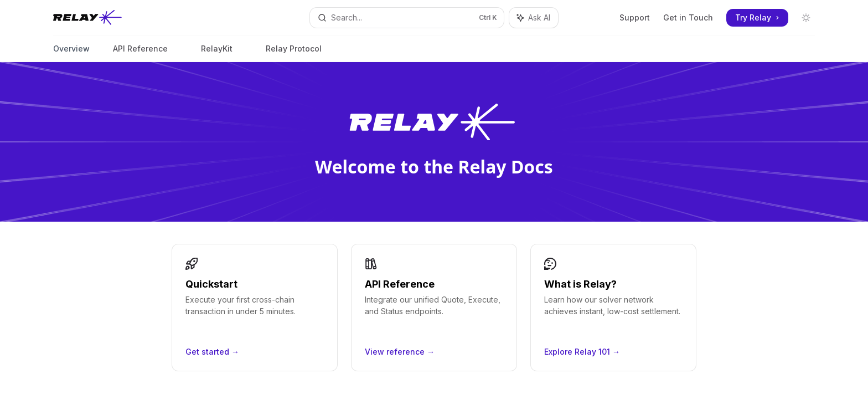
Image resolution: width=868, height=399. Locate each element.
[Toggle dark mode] (806, 18)
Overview (71, 53)
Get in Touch (688, 17)
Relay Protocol (294, 53)
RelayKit (217, 53)
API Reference (140, 53)
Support (635, 17)
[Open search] (407, 18)
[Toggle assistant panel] (534, 18)
